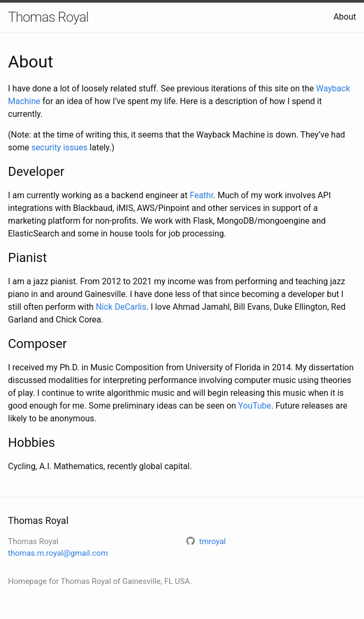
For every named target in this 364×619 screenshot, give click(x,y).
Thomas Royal (48, 17)
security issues (59, 147)
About (345, 17)
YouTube (255, 406)
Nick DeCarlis (121, 307)
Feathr (201, 195)
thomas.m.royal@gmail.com (58, 553)
